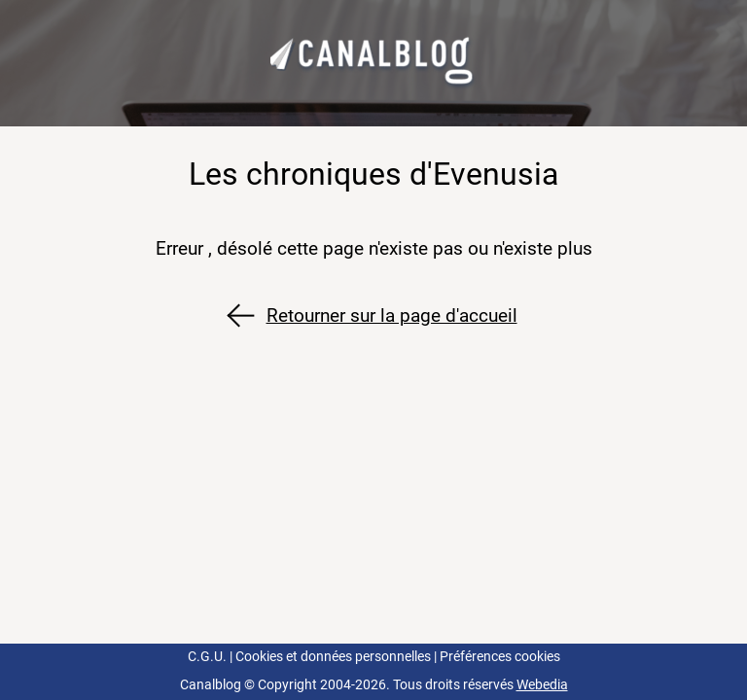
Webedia (542, 685)
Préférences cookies (500, 657)
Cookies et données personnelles (333, 657)
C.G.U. (207, 657)
